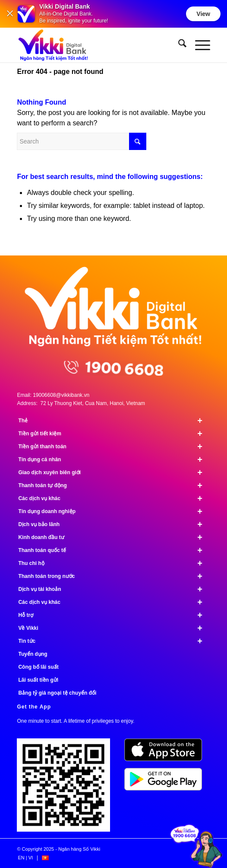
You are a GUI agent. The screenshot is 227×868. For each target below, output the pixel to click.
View (203, 14)
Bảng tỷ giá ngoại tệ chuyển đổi (57, 693)
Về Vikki (114, 628)
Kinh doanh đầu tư (114, 537)
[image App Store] (166, 753)
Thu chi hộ (114, 563)
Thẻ (114, 421)
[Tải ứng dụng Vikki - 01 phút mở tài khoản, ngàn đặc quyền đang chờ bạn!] (67, 788)
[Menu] (198, 45)
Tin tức (114, 641)
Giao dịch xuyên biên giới (114, 472)
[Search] (178, 45)
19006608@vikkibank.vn (61, 395)
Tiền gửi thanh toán (114, 447)
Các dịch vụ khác (114, 498)
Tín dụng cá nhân (114, 460)
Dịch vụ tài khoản (114, 589)
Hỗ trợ (114, 615)
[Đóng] (10, 14)
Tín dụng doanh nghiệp (114, 511)
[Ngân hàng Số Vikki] (94, 45)
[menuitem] (178, 45)
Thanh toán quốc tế (114, 550)
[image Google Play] (166, 782)
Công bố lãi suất (38, 667)
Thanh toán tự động (114, 485)
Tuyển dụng (33, 654)
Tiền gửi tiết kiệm (114, 434)
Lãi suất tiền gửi (38, 680)
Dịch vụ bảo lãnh (114, 524)
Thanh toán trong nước (114, 576)
